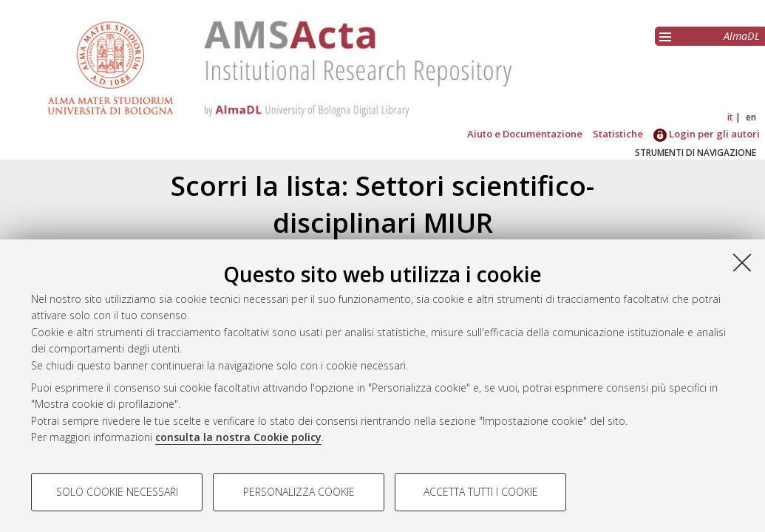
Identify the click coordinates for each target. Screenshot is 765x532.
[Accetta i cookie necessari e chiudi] (742, 262)
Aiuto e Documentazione (525, 134)
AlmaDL (742, 36)
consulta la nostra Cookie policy (238, 437)
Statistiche (618, 134)
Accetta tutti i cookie (481, 492)
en (751, 117)
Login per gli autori (707, 134)
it (730, 117)
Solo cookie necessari (117, 492)
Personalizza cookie (299, 492)
